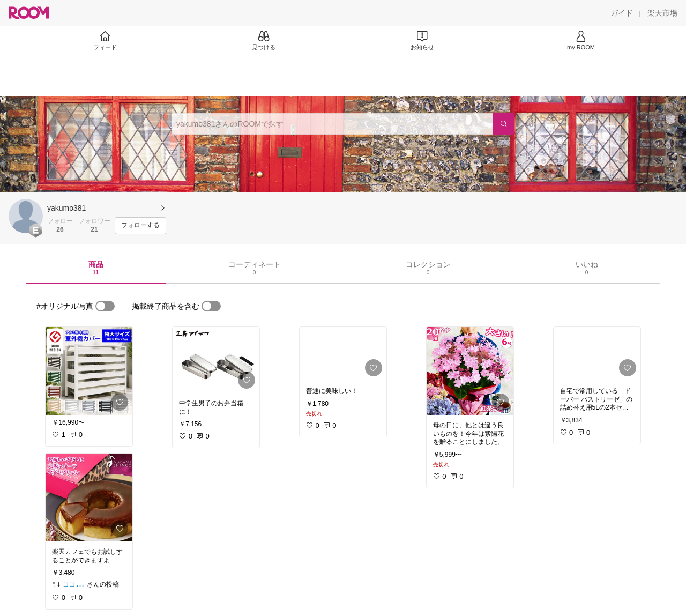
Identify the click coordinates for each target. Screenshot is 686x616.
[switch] (105, 306)
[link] (89, 371)
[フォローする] (140, 226)
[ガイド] (622, 13)
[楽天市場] (662, 13)
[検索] (504, 124)
